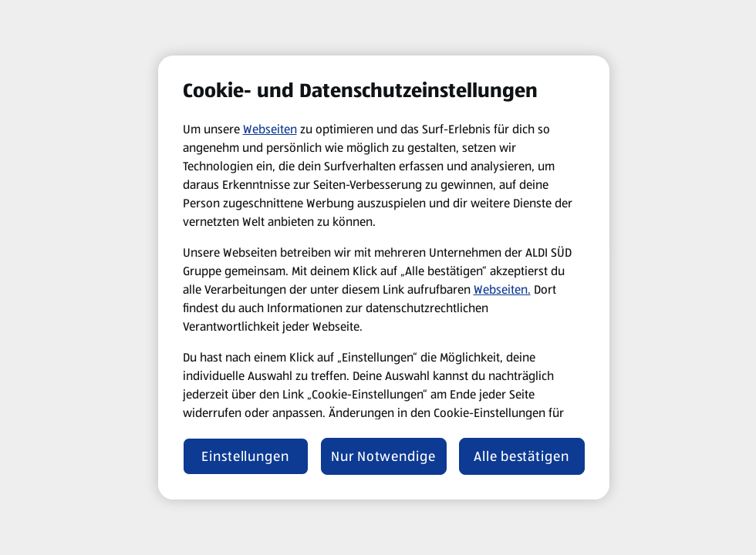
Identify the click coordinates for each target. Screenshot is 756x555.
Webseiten (270, 129)
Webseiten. (502, 289)
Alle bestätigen (521, 456)
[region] (384, 277)
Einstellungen (245, 456)
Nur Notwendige (383, 456)
